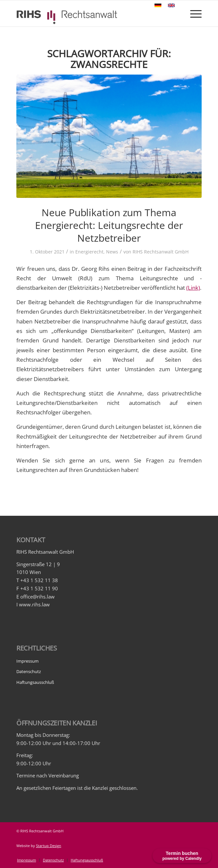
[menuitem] (27, 860)
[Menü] (193, 13)
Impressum (27, 661)
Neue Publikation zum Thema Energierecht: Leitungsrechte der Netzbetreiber (109, 225)
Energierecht (89, 252)
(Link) (193, 288)
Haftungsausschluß (35, 682)
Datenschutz (29, 671)
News (112, 252)
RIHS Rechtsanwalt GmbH (161, 252)
